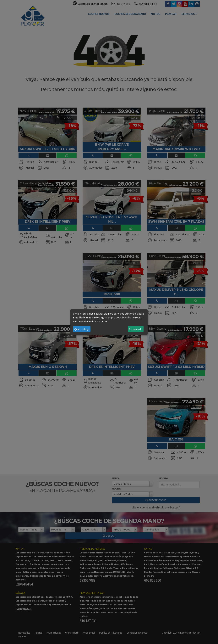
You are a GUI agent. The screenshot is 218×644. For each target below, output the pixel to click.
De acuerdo (136, 329)
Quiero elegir (82, 329)
